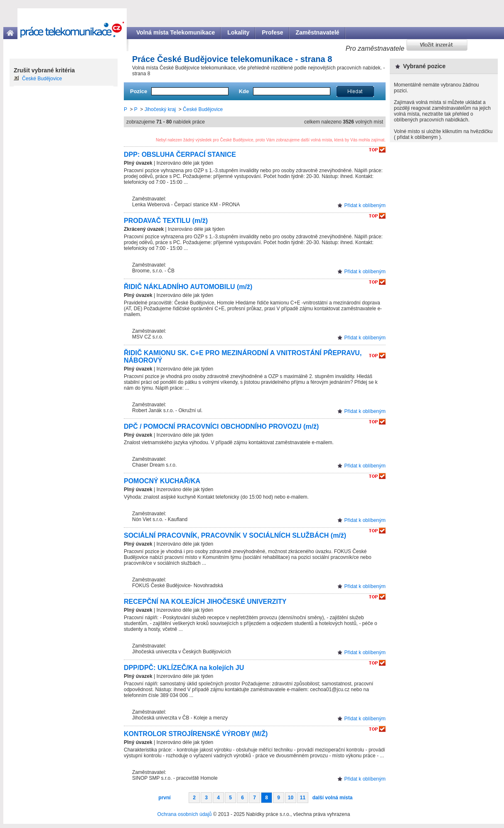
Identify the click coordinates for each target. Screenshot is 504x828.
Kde (244, 91)
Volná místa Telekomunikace (176, 32)
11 (303, 798)
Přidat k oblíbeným (365, 205)
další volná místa (333, 798)
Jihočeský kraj (160, 109)
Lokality (238, 32)
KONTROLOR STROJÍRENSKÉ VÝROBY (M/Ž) (196, 734)
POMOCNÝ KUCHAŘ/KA (162, 481)
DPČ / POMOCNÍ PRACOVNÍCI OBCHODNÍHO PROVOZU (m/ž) (221, 426)
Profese (272, 32)
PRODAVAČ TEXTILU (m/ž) (166, 221)
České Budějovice (203, 109)
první (164, 798)
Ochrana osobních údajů (185, 814)
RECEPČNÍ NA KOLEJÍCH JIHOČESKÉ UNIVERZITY (205, 602)
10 (291, 798)
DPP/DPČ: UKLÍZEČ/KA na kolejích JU (184, 668)
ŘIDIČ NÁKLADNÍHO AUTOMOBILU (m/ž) (188, 287)
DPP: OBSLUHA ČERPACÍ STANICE (180, 154)
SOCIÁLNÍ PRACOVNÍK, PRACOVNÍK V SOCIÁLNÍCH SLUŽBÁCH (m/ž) (235, 535)
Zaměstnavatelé (318, 32)
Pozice (139, 91)
